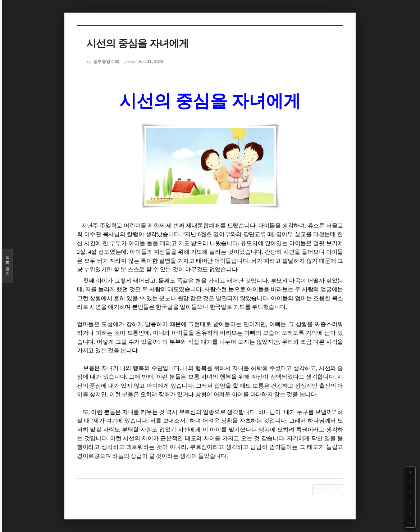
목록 (8, 266)
